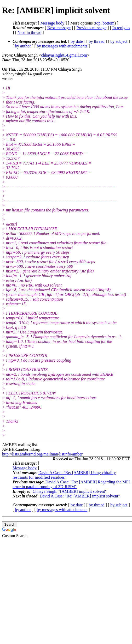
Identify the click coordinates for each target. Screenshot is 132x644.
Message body (52, 23)
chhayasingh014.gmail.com (64, 55)
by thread (97, 41)
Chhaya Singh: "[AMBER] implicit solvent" (70, 491)
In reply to (121, 28)
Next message (59, 28)
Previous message (91, 28)
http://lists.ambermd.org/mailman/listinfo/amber (42, 454)
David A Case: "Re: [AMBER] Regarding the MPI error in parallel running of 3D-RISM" (71, 484)
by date (77, 41)
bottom (108, 23)
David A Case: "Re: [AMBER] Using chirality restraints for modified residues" (64, 475)
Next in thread (30, 32)
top (98, 23)
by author (23, 46)
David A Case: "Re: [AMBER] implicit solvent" (80, 496)
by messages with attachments (62, 46)
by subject (119, 41)
